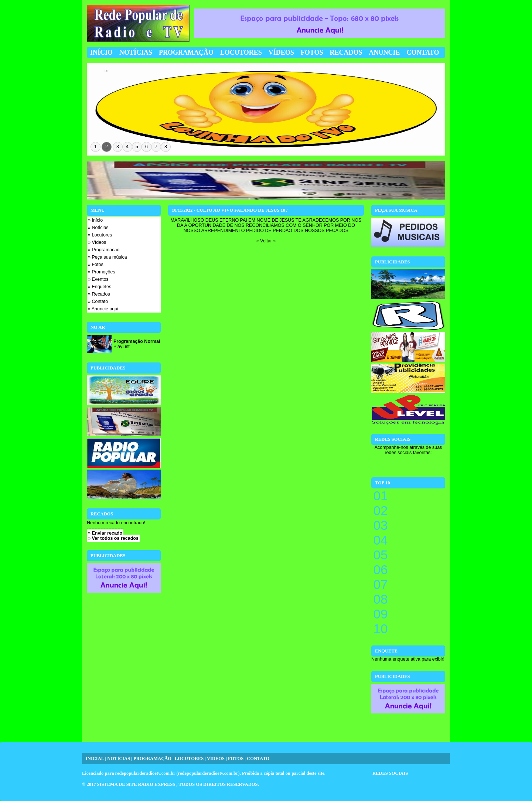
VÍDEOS (216, 759)
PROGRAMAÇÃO (152, 759)
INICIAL (95, 759)
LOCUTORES (189, 759)
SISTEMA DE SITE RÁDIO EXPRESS (137, 784)
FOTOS (236, 759)
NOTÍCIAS (119, 759)
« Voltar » (266, 241)
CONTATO (258, 759)
